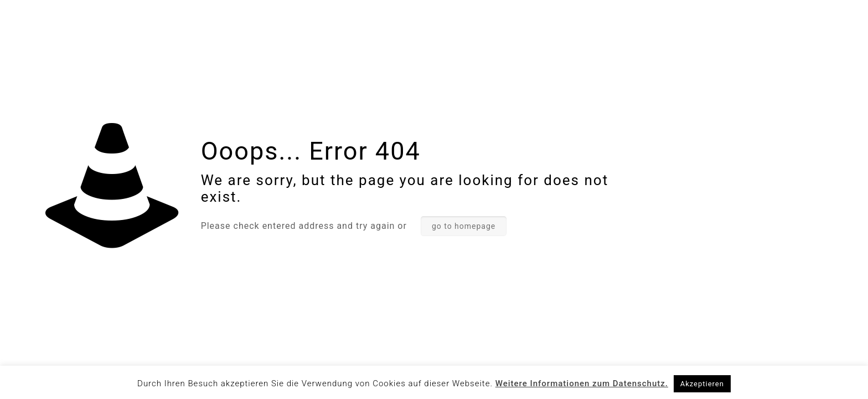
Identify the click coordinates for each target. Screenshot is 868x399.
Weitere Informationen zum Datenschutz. (582, 383)
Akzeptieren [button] (702, 384)
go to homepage (464, 226)
